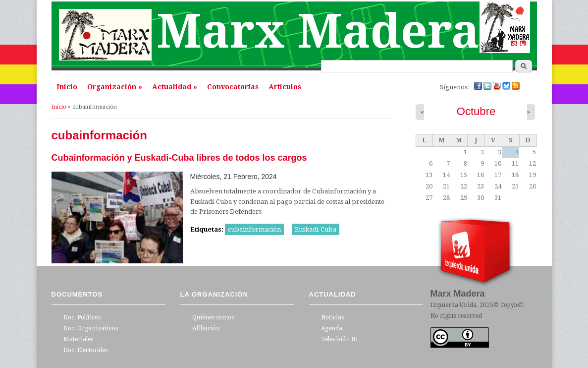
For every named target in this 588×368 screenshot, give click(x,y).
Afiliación (206, 328)
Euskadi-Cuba (316, 229)
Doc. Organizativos (91, 328)
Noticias (332, 317)
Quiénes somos (213, 317)
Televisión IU (339, 339)
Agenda (332, 328)
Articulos (285, 87)
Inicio (67, 87)
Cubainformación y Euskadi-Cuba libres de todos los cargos (179, 158)
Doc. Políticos (82, 317)
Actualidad (175, 87)
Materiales (78, 339)
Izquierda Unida (454, 305)
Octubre (476, 111)
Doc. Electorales (85, 350)
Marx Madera (318, 31)
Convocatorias (233, 87)
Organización (115, 87)
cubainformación (254, 229)
